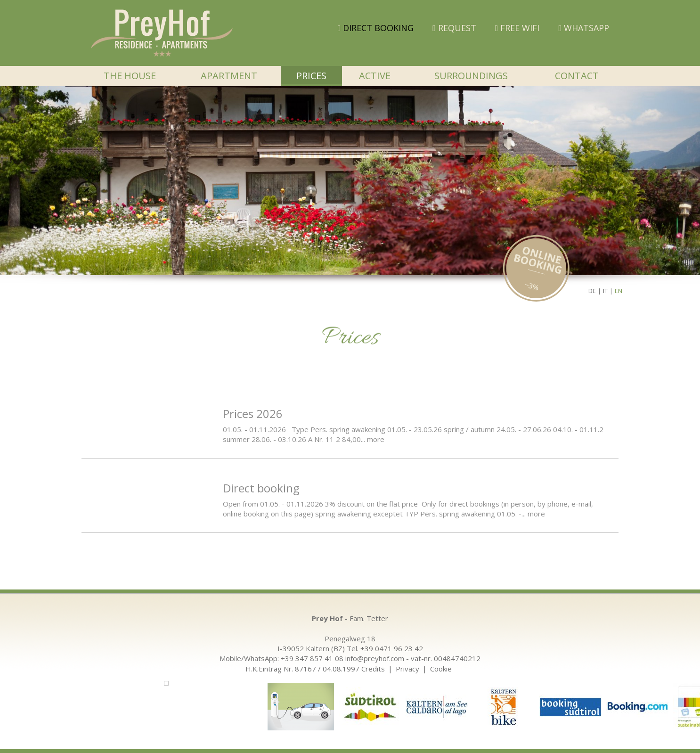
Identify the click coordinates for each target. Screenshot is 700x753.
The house (130, 76)
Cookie (441, 669)
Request (454, 28)
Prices (311, 76)
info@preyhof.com (375, 658)
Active (375, 76)
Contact (577, 76)
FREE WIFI (517, 28)
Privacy (407, 669)
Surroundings (471, 76)
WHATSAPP (584, 28)
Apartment (229, 76)
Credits (373, 669)
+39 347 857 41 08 (312, 658)
